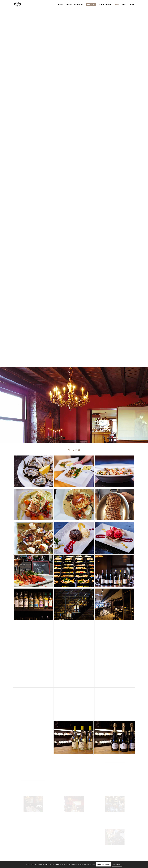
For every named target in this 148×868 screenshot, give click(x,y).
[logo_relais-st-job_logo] (17, 5)
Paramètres (117, 864)
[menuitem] (61, 5)
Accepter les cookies (104, 864)
